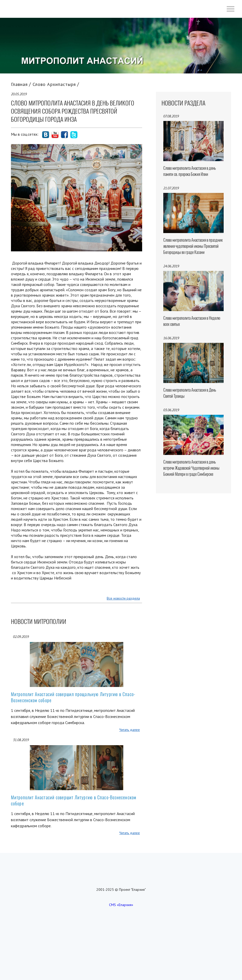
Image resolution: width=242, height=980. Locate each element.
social (46, 135)
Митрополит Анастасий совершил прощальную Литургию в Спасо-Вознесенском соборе (73, 697)
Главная (19, 84)
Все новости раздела (123, 598)
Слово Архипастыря (54, 84)
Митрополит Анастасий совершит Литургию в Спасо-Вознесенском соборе (74, 800)
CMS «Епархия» (121, 905)
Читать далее (130, 730)
